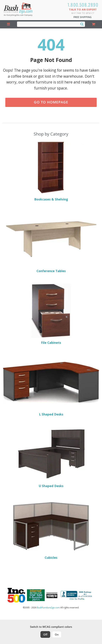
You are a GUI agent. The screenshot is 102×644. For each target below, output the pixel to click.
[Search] (82, 24)
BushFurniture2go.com (48, 608)
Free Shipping (82, 17)
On (57, 634)
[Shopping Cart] (93, 24)
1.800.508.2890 (83, 5)
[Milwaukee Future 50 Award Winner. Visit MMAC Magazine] (52, 595)
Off (45, 634)
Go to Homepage (51, 102)
